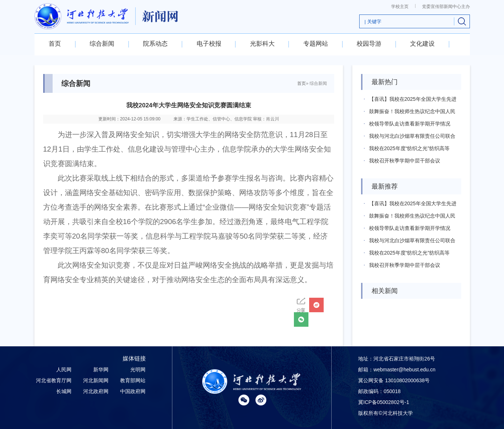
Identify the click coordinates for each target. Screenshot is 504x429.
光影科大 (262, 44)
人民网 (64, 370)
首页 (55, 44)
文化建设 (422, 44)
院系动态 (155, 44)
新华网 (101, 370)
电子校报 (209, 44)
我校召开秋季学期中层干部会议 (405, 161)
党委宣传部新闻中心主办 (446, 7)
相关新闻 (385, 291)
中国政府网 (133, 391)
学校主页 (400, 7)
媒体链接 (134, 358)
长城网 (64, 391)
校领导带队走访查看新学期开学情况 (410, 124)
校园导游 (369, 44)
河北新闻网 (96, 380)
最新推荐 (385, 186)
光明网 (138, 370)
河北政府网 (96, 391)
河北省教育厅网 (54, 380)
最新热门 (385, 82)
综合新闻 (102, 44)
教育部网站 (133, 380)
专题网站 (316, 44)
